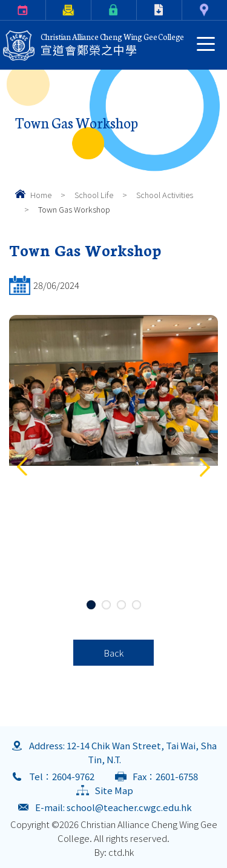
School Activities (165, 195)
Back (113, 653)
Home (41, 195)
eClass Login (94, 10)
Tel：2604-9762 (62, 776)
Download (139, 10)
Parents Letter (48, 10)
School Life (94, 195)
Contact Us (184, 10)
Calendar (2, 10)
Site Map (114, 790)
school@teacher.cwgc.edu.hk (129, 807)
